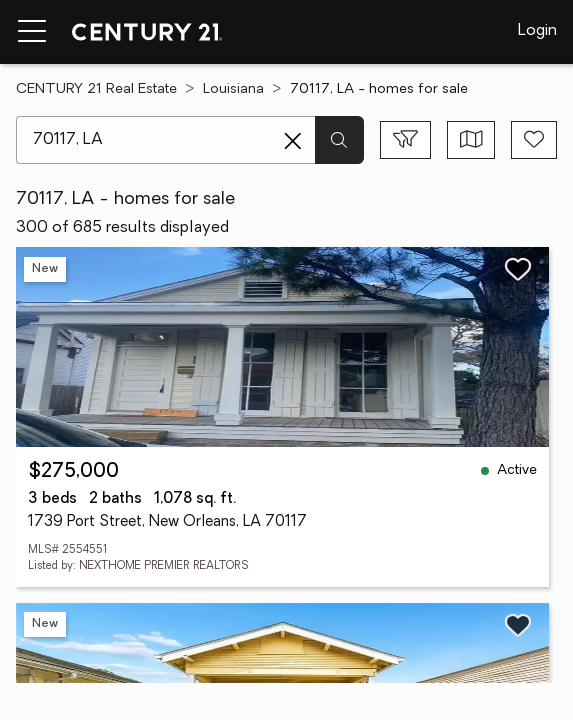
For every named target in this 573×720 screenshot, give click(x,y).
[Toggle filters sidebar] (405, 140)
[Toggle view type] (471, 140)
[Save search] (534, 140)
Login (537, 31)
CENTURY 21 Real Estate (96, 89)
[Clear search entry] (293, 141)
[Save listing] (518, 269)
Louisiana (233, 89)
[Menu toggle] (32, 32)
